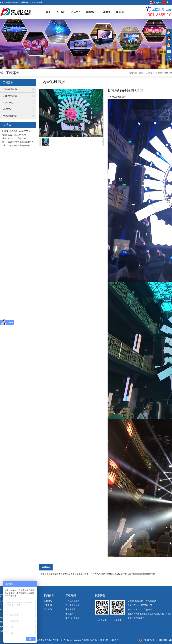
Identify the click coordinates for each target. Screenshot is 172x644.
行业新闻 (48, 605)
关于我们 (61, 12)
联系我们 (120, 12)
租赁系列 (7, 109)
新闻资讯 (91, 12)
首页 (48, 12)
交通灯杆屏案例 (10, 116)
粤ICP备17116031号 (109, 640)
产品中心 (76, 12)
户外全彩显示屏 (10, 96)
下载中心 (48, 609)
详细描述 (46, 567)
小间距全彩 (8, 103)
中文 (169, 2)
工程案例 (106, 12)
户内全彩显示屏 (165, 73)
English (158, 2)
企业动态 (48, 601)
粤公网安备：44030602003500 (158, 640)
